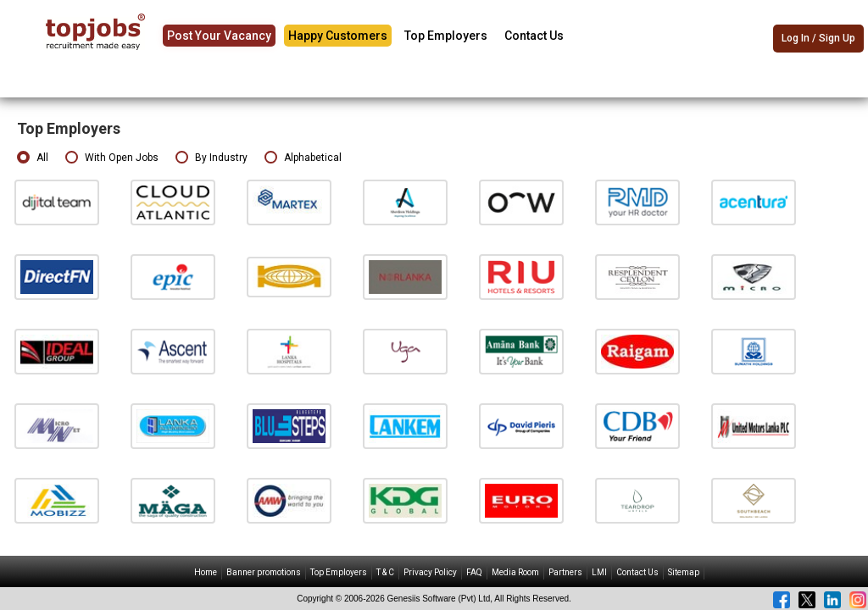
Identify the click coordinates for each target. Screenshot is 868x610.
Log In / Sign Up (818, 38)
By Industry (211, 158)
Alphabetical (303, 158)
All (33, 158)
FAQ (474, 572)
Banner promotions (264, 572)
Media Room (515, 572)
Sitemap (684, 572)
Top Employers (446, 36)
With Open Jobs (112, 158)
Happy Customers (338, 36)
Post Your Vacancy (219, 36)
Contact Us (534, 36)
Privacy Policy (430, 572)
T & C (385, 572)
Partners (565, 572)
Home (206, 572)
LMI (599, 572)
